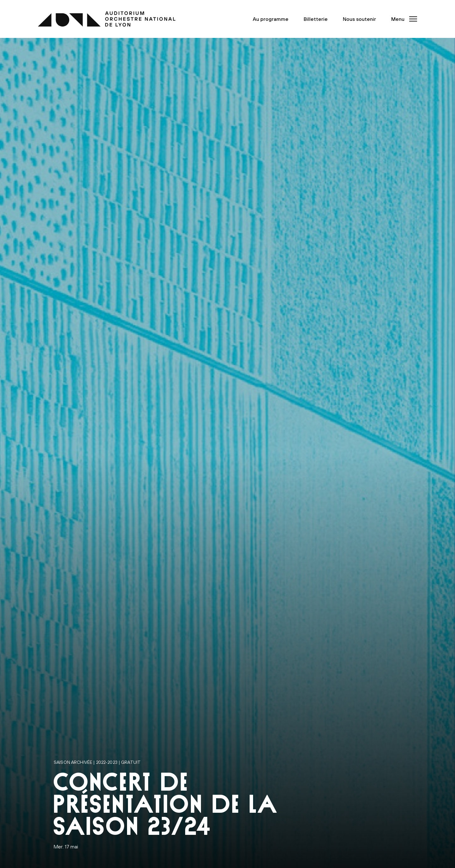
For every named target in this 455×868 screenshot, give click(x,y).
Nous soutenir (359, 19)
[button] (402, 19)
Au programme (271, 19)
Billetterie (316, 19)
